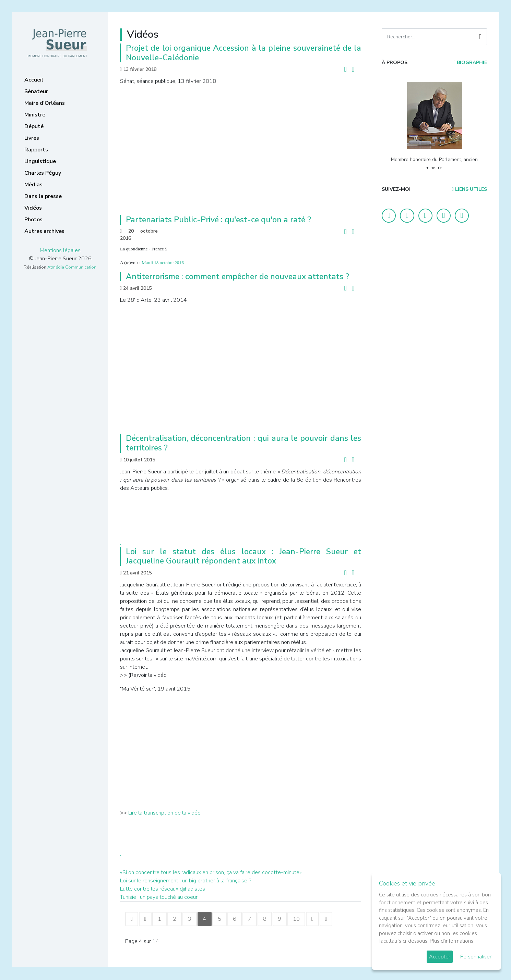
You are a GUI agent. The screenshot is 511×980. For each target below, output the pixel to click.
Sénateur (36, 91)
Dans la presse (43, 196)
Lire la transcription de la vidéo (164, 813)
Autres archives (44, 231)
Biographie (470, 63)
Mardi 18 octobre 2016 (163, 263)
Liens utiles (470, 189)
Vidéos (33, 208)
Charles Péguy (43, 173)
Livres (32, 138)
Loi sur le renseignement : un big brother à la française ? (186, 881)
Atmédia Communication (72, 267)
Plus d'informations (451, 941)
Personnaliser (476, 957)
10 (305, 919)
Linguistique (40, 161)
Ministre (35, 115)
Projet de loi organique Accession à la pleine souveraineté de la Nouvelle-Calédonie (243, 53)
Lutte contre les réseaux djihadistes (163, 889)
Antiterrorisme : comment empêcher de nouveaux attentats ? (237, 277)
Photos (33, 220)
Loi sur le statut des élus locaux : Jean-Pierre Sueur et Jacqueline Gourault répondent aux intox (243, 556)
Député (34, 126)
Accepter (440, 957)
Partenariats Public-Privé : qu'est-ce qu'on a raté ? (218, 220)
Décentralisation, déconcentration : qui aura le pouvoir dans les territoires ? (243, 443)
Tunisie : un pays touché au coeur (159, 897)
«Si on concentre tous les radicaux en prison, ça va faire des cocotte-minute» (211, 872)
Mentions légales (60, 250)
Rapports (36, 150)
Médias (33, 185)
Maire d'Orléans (45, 103)
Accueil (34, 80)
